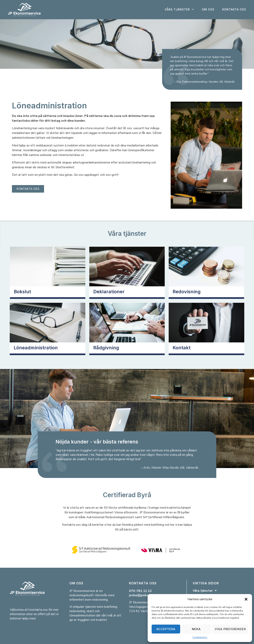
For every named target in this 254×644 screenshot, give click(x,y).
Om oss (208, 9)
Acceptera (166, 629)
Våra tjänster (179, 10)
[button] (246, 599)
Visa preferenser (230, 629)
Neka (196, 629)
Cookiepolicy (200, 637)
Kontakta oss (234, 9)
